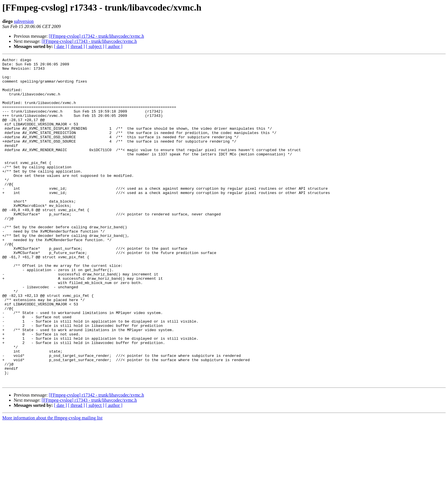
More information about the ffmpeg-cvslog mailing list (52, 483)
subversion (24, 21)
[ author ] (114, 46)
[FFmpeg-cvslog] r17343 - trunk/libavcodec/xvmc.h (89, 41)
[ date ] (60, 46)
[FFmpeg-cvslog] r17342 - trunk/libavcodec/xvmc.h (96, 36)
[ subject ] (95, 46)
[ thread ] (76, 46)
